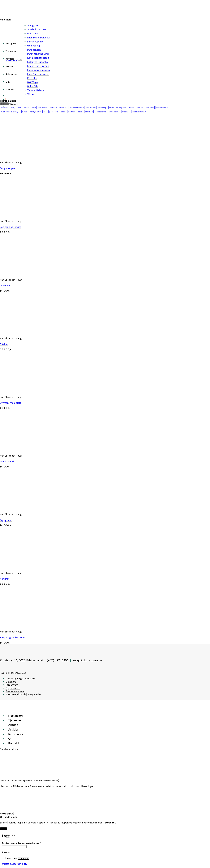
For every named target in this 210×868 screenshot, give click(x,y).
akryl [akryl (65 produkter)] (13, 108)
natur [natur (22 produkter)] (25, 112)
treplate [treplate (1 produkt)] (126, 112)
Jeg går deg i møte (11, 227)
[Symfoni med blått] (41, 391)
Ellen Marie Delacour (39, 38)
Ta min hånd (7, 462)
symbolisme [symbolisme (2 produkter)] (114, 112)
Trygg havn (6, 520)
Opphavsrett (13, 688)
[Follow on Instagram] (0, 668)
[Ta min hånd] (41, 450)
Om (8, 82)
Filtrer (4, 104)
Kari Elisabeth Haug (38, 58)
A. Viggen (32, 25)
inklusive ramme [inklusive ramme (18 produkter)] (76, 108)
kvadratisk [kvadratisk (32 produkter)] (91, 108)
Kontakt (10, 89)
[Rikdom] (41, 333)
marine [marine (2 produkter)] (140, 108)
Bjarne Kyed (34, 33)
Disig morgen (7, 168)
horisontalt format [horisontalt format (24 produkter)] (58, 108)
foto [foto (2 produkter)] (34, 108)
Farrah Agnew (35, 42)
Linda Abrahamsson (39, 70)
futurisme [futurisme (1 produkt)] (43, 108)
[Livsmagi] (41, 274)
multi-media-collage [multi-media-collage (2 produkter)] (10, 112)
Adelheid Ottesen (37, 29)
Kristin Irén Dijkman (38, 66)
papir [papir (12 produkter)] (63, 112)
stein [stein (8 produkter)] (80, 112)
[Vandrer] (41, 567)
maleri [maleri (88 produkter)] (131, 108)
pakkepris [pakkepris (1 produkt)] (54, 112)
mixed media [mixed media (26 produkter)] (162, 108)
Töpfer (31, 94)
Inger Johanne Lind (38, 54)
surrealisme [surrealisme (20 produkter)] (101, 112)
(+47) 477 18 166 (58, 660)
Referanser (12, 74)
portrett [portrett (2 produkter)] (72, 112)
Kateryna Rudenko (37, 62)
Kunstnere (11, 60)
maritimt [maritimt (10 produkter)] (150, 108)
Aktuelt (13, 725)
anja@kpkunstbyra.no (87, 660)
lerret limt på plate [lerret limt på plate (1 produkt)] (118, 108)
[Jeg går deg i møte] (41, 215)
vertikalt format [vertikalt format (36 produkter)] (139, 112)
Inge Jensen (34, 50)
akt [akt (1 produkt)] (19, 108)
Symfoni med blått (11, 403)
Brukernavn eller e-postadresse (22, 843)
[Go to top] (0, 701)
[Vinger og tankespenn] (41, 626)
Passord (8, 852)
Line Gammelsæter (38, 74)
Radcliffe (32, 78)
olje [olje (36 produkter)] (45, 112)
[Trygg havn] (41, 509)
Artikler (10, 67)
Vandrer (4, 579)
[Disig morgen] (41, 157)
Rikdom (4, 344)
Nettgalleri (11, 44)
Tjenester (11, 51)
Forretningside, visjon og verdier (24, 694)
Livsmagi (5, 286)
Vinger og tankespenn (12, 637)
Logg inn (23, 858)
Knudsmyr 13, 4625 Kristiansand (21, 660)
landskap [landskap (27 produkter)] (103, 108)
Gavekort (11, 682)
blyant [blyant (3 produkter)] (26, 108)
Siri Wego (32, 82)
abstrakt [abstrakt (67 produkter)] (5, 108)
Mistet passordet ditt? (15, 864)
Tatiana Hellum (36, 90)
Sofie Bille (33, 86)
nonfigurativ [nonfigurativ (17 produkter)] (35, 112)
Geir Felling (34, 46)
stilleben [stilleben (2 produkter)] (89, 112)
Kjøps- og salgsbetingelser (21, 679)
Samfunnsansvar (15, 691)
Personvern (12, 685)
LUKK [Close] (4, 829)
